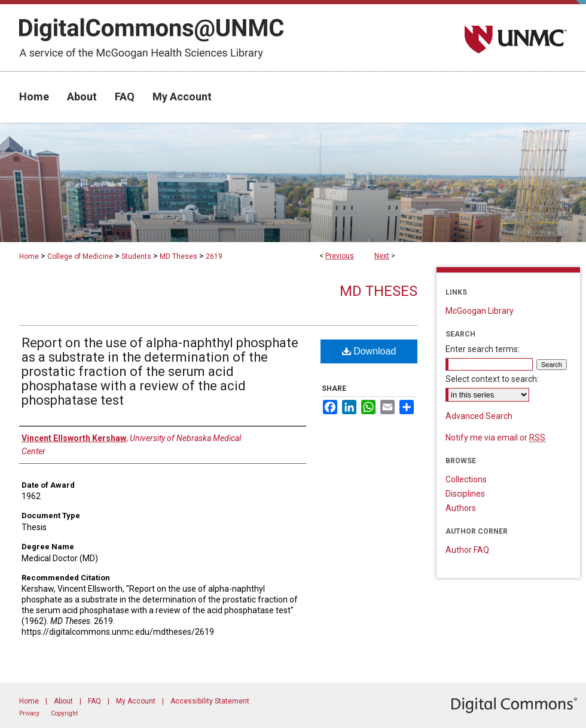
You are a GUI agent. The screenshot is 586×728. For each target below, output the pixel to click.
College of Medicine (80, 256)
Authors (461, 508)
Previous (340, 256)
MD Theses (178, 256)
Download (369, 351)
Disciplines (465, 494)
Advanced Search (479, 416)
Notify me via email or (495, 438)
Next (382, 256)
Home (29, 256)
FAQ (94, 701)
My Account (136, 701)
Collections (466, 479)
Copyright (64, 713)
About (63, 701)
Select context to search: (492, 379)
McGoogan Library (480, 311)
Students (136, 256)
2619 (214, 256)
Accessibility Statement (210, 701)
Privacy (29, 713)
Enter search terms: (483, 349)
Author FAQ (467, 550)
